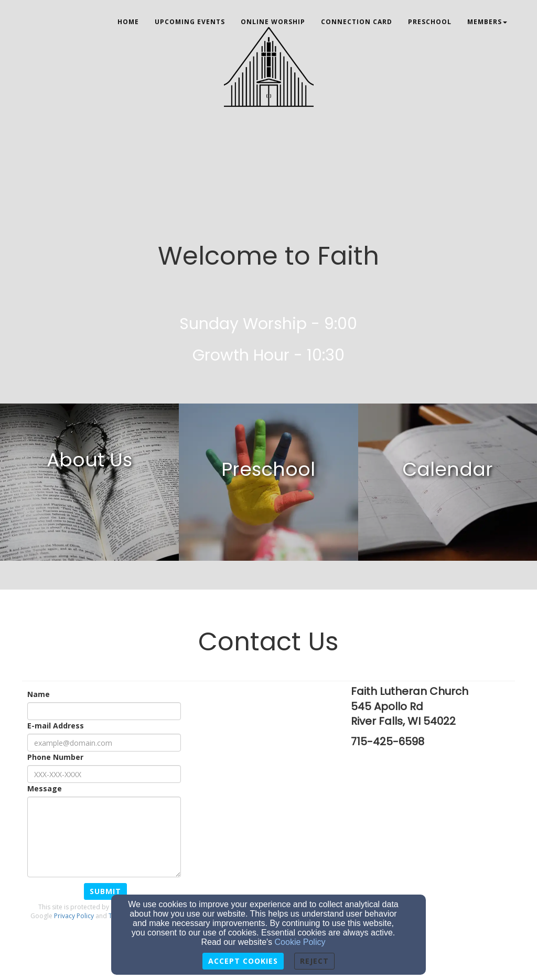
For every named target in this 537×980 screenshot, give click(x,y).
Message (45, 788)
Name (39, 694)
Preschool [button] (430, 22)
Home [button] (128, 22)
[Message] (104, 837)
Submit (105, 891)
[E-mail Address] (104, 743)
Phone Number (55, 757)
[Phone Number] (104, 774)
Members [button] (487, 22)
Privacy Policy (74, 916)
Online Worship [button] (273, 22)
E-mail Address (56, 726)
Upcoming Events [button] (190, 22)
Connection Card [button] (357, 22)
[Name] (104, 711)
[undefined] (89, 482)
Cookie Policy (300, 942)
